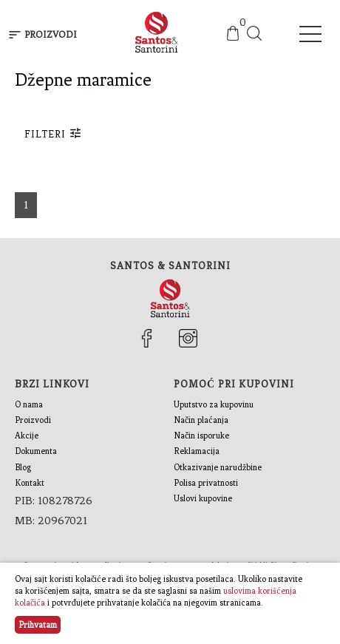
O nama (29, 404)
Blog (23, 467)
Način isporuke (201, 435)
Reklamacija (197, 451)
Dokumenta (36, 451)
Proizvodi (33, 420)
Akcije (27, 435)
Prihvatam (38, 625)
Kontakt (30, 483)
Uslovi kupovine (203, 498)
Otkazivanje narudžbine (218, 467)
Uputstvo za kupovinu (214, 404)
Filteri (53, 133)
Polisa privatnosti (206, 483)
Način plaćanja (201, 420)
